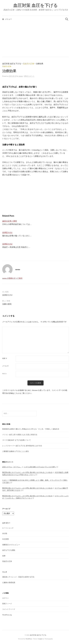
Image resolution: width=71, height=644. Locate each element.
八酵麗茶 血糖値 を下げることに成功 (15, 451)
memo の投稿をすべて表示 (12, 278)
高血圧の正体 (7, 66)
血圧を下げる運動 (9, 550)
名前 (5, 358)
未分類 (5, 534)
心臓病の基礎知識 (9, 583)
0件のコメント (29, 76)
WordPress (29, 639)
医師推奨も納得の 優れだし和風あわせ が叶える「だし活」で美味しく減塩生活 (31, 429)
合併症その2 (7, 244)
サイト (5, 374)
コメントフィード (9, 609)
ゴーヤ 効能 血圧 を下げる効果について (17, 440)
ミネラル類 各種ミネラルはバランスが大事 (39, 467)
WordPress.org (7, 615)
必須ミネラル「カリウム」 (12, 467)
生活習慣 (5, 539)
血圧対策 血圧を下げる (35, 5)
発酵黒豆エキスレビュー (11, 545)
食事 (4, 556)
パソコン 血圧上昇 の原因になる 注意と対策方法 (20, 435)
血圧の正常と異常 (10, 221)
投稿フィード (7, 604)
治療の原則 (7, 304)
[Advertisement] (35, 40)
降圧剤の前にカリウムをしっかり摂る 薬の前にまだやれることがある (27, 472)
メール (5, 366)
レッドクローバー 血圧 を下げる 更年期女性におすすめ (22, 446)
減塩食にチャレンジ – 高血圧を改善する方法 (18, 577)
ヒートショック (8, 528)
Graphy (40, 639)
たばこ (5, 480)
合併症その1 (7, 232)
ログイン (5, 598)
